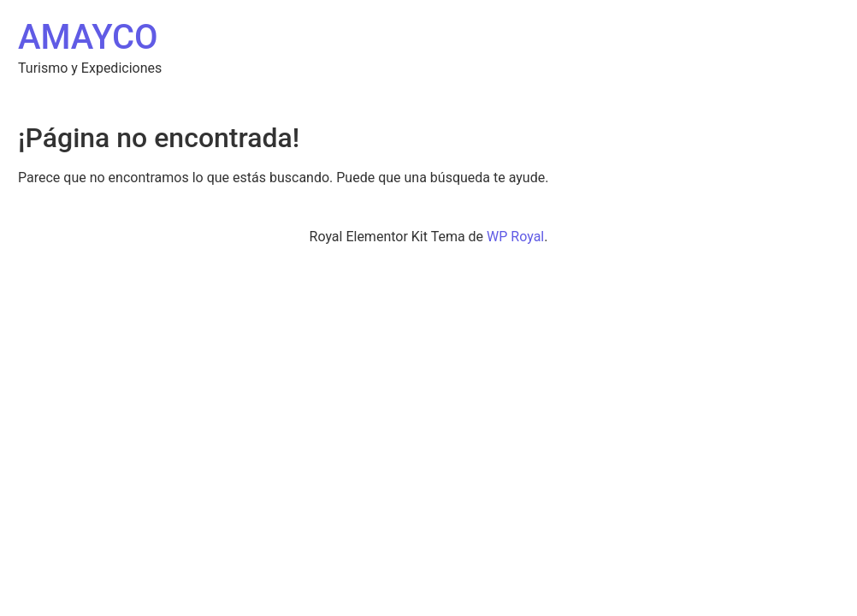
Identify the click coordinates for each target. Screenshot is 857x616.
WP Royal (515, 237)
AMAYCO (88, 37)
